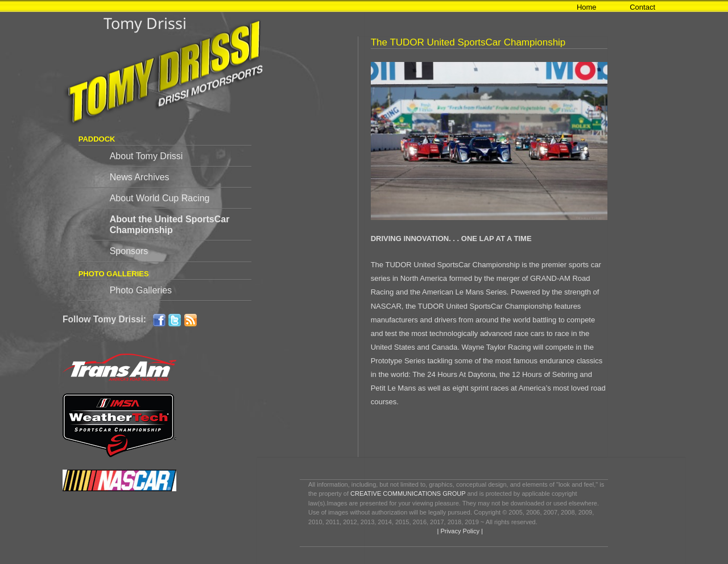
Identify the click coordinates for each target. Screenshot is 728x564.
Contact (642, 7)
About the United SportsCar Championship (170, 225)
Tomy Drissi (145, 23)
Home (587, 7)
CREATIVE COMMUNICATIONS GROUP (408, 494)
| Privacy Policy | (459, 531)
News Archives (140, 177)
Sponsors (129, 251)
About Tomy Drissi (146, 156)
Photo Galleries (141, 290)
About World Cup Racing (160, 198)
